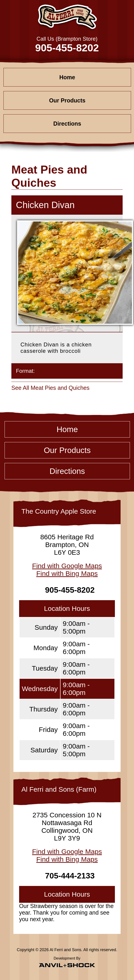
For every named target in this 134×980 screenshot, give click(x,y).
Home (67, 77)
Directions (67, 124)
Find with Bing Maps (67, 573)
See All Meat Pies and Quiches (50, 388)
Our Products (67, 100)
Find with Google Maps (67, 566)
